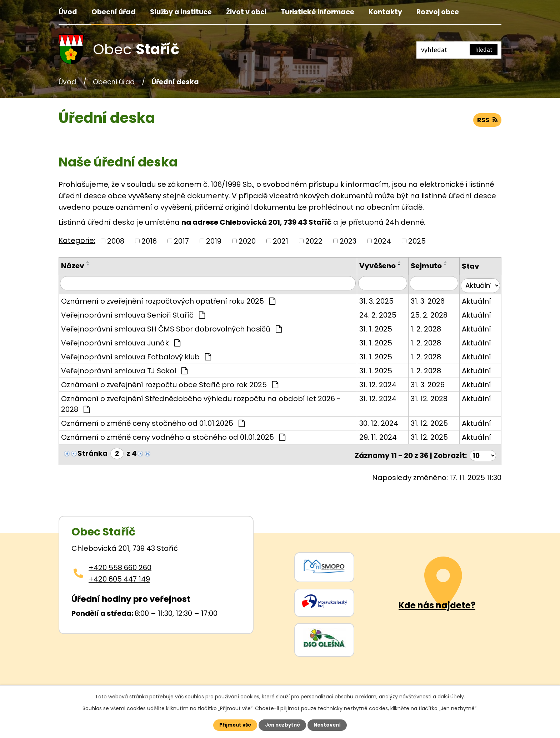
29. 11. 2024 (375, 435)
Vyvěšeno (375, 266)
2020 (247, 241)
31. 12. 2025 (427, 422)
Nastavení (332, 724)
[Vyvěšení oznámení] (380, 284)
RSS (486, 124)
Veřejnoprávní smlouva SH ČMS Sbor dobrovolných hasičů (171, 327)
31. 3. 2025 (374, 299)
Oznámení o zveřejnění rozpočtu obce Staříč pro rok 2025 (170, 383)
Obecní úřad (114, 12)
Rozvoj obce (438, 12)
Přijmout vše (231, 724)
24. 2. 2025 (375, 313)
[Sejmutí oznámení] (433, 284)
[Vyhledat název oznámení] (206, 284)
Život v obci (246, 12)
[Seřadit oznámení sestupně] (88, 265)
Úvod (68, 12)
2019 (214, 241)
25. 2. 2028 (427, 313)
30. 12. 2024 (376, 422)
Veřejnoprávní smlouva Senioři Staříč (133, 313)
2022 (314, 241)
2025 (417, 241)
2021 (281, 241)
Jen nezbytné (283, 724)
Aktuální (476, 299)
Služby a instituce (181, 12)
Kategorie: (77, 240)
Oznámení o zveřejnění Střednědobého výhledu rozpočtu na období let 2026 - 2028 (201, 402)
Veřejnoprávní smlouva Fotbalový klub (136, 355)
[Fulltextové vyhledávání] (459, 50)
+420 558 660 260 (120, 564)
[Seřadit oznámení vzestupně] (88, 262)
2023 (348, 241)
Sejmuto (424, 266)
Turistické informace (317, 12)
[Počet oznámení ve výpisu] (482, 452)
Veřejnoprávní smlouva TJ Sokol (124, 369)
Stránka (92, 452)
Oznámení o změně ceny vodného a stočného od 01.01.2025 (173, 435)
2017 (181, 241)
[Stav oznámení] (480, 284)
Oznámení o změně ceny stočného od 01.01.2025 (153, 422)
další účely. (451, 695)
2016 (149, 241)
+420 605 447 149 (119, 575)
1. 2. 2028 (424, 327)
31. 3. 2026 (426, 299)
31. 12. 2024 (375, 383)
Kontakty (385, 12)
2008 (116, 241)
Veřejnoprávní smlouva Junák (121, 341)
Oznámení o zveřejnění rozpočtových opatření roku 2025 (168, 299)
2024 (382, 241)
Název (73, 266)
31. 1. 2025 (373, 327)
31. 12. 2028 (427, 397)
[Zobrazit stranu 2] (117, 452)
